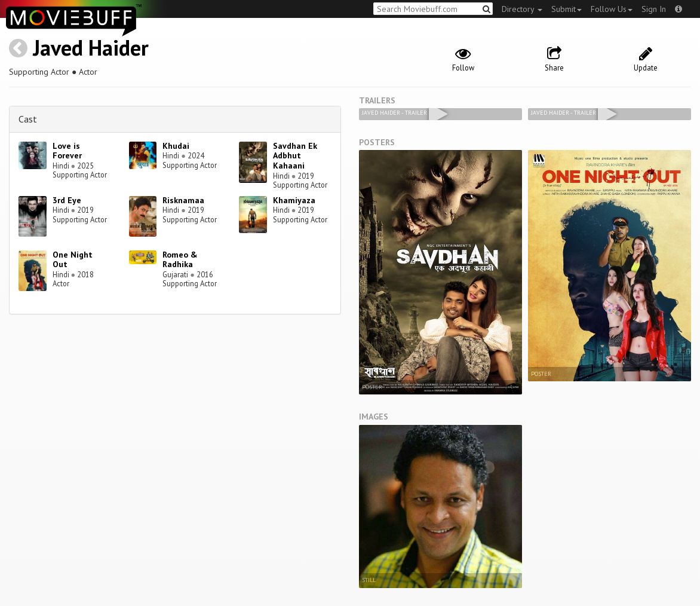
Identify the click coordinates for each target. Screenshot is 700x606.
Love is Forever (67, 151)
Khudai (176, 146)
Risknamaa (183, 200)
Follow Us (612, 9)
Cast (28, 119)
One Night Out (73, 260)
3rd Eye (67, 200)
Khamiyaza (294, 200)
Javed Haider (91, 48)
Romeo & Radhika (180, 260)
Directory (522, 9)
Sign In (654, 9)
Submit (567, 9)
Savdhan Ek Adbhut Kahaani (295, 156)
